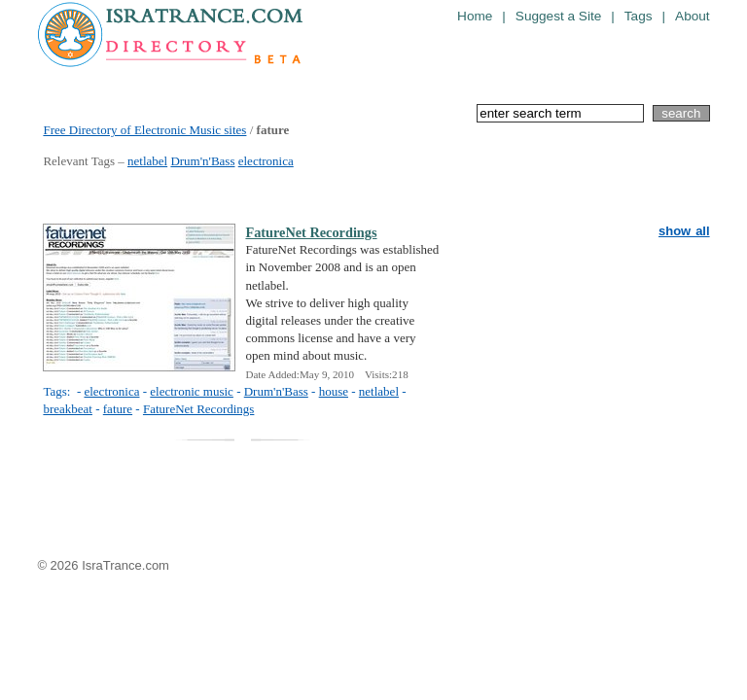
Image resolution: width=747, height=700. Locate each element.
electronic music (192, 391)
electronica (266, 161)
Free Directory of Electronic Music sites (144, 130)
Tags (639, 16)
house (334, 391)
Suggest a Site (558, 16)
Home (475, 16)
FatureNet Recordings (311, 232)
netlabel (147, 161)
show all (684, 231)
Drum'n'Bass (202, 161)
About (693, 16)
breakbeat (68, 409)
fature (118, 409)
